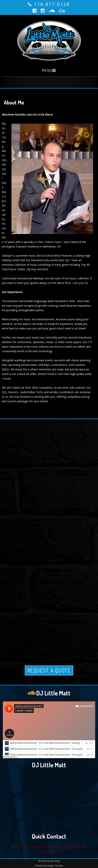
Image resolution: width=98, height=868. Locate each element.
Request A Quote (49, 670)
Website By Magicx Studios (49, 866)
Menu (47, 70)
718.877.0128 (52, 4)
